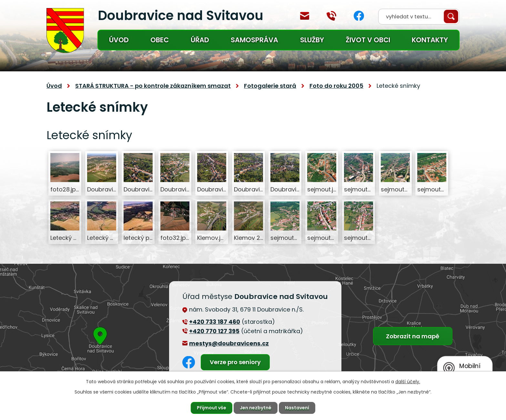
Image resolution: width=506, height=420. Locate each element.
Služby (312, 40)
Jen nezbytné (256, 408)
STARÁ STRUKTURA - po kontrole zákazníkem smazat (153, 86)
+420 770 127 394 (331, 16)
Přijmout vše (212, 408)
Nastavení (297, 408)
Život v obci (368, 40)
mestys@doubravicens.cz (305, 16)
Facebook (359, 16)
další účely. (408, 382)
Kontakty (430, 40)
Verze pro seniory (235, 362)
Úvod (119, 40)
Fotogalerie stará (270, 86)
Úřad (200, 40)
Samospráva (254, 40)
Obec (160, 40)
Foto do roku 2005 (336, 86)
